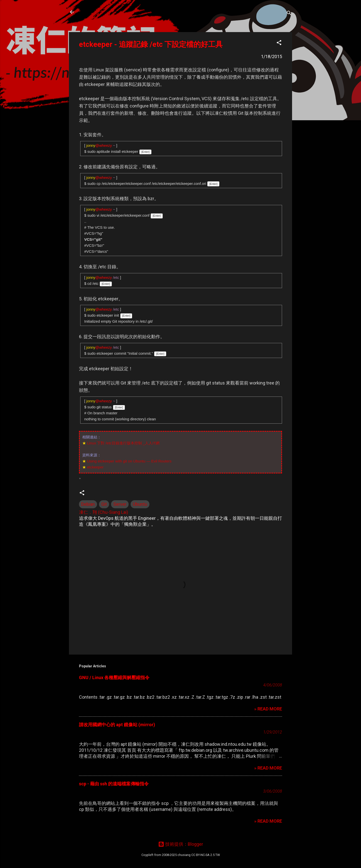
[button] (279, 43)
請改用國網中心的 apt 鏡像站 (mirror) (117, 725)
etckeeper (95, 467)
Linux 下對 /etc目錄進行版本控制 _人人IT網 (123, 443)
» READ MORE (268, 709)
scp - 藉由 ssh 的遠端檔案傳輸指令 (114, 784)
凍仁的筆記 (96, 12)
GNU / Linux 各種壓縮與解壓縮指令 (114, 677)
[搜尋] (289, 14)
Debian (88, 504)
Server (120, 504)
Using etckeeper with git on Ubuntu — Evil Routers (129, 461)
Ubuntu (140, 504)
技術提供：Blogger (181, 844)
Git (104, 504)
